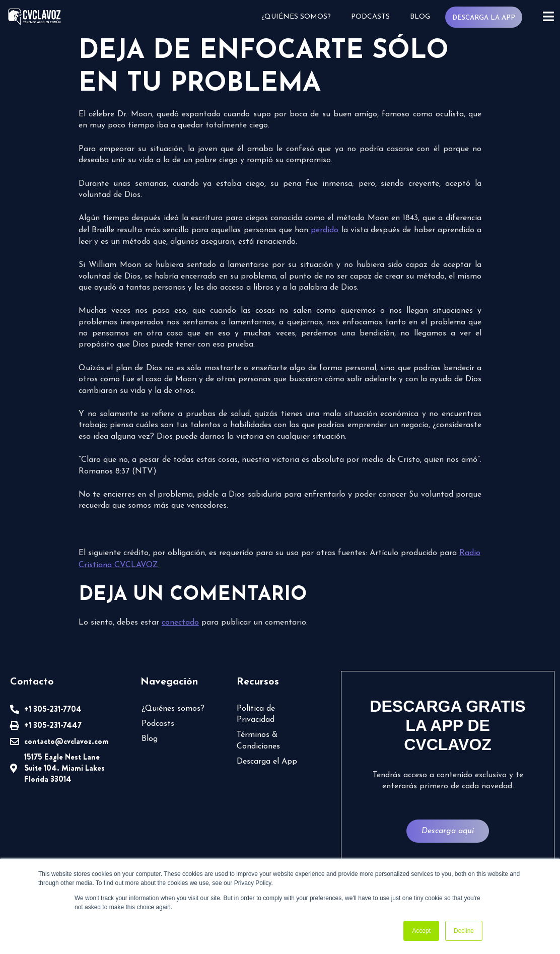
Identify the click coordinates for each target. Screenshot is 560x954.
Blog (420, 17)
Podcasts (370, 17)
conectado (180, 623)
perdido (325, 230)
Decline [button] (464, 931)
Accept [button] (421, 931)
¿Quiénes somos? (296, 17)
